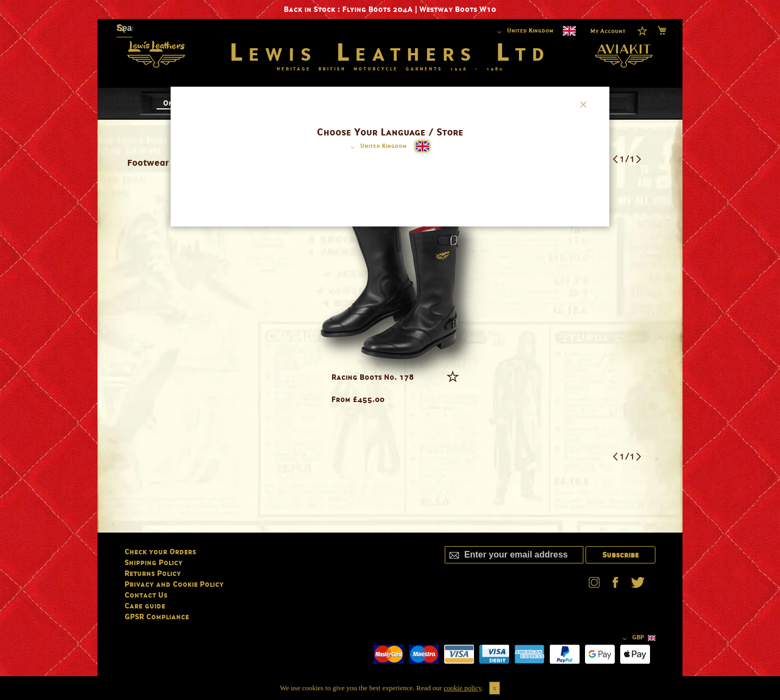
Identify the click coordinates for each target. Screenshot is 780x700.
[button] (377, 147)
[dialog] (390, 350)
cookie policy (463, 688)
